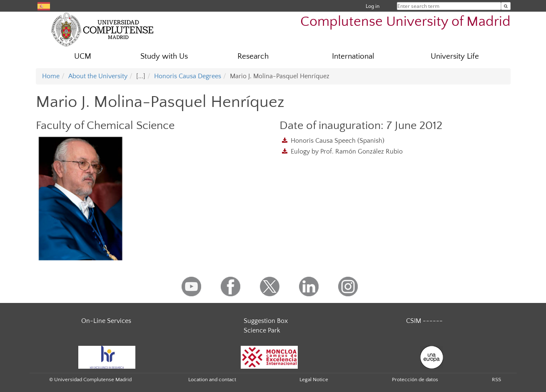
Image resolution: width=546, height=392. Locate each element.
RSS (496, 380)
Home (51, 76)
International (353, 56)
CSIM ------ (424, 321)
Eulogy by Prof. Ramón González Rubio (347, 151)
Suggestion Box (266, 321)
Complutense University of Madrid (405, 22)
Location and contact (212, 380)
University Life (455, 56)
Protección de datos (415, 380)
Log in (373, 6)
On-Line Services (106, 321)
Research (253, 56)
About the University (98, 76)
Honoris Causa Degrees (188, 76)
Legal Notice (314, 380)
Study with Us (164, 56)
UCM (83, 56)
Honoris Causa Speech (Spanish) (338, 141)
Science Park (262, 330)
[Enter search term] (506, 6)
